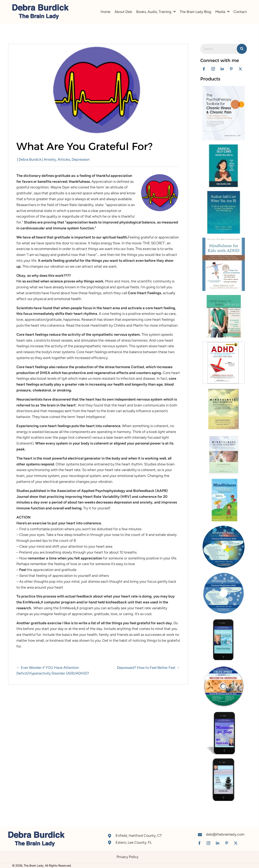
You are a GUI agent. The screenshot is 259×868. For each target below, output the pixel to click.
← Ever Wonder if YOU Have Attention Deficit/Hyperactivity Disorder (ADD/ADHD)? (53, 671)
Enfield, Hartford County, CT (139, 836)
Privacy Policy (127, 857)
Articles (64, 159)
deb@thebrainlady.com (225, 834)
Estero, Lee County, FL (134, 842)
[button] (204, 69)
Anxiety (50, 159)
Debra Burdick (30, 159)
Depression (81, 159)
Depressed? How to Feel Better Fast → (148, 668)
